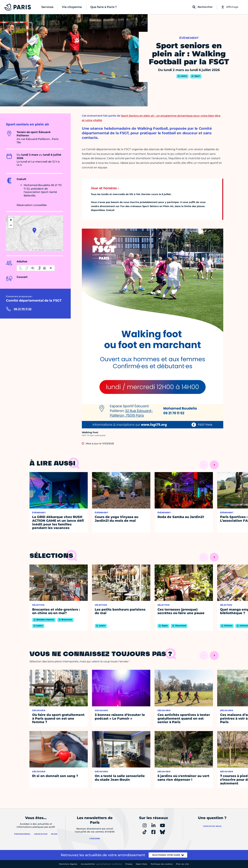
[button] (34, 230)
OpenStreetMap (50, 250)
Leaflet (34, 250)
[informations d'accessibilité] (36, 268)
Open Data (142, 864)
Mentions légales (68, 864)
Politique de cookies (162, 864)
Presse (129, 864)
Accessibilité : (101, 864)
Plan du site (183, 864)
